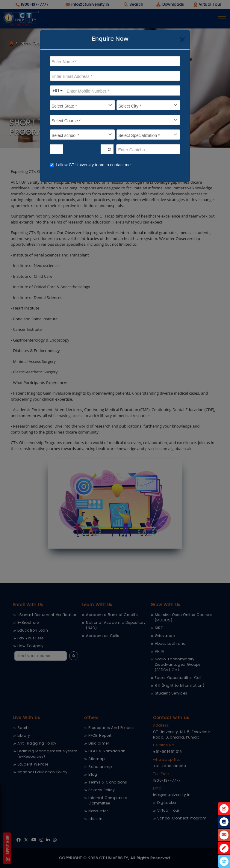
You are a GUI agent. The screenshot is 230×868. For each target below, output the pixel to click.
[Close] (182, 40)
